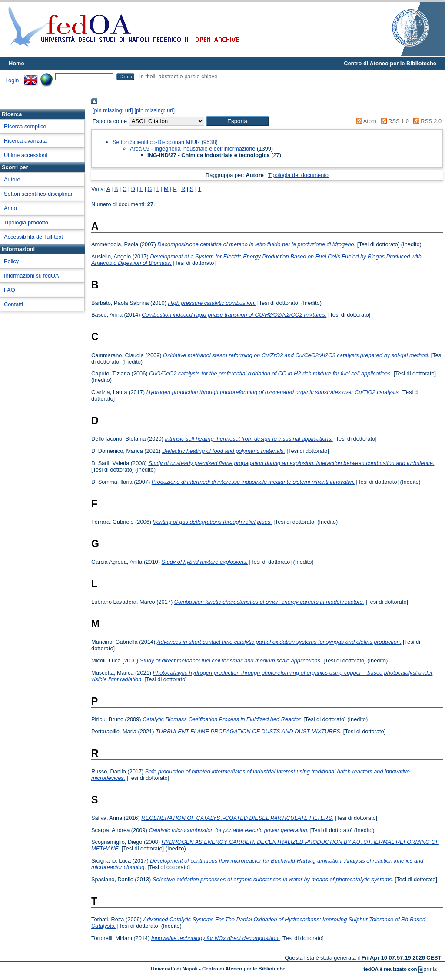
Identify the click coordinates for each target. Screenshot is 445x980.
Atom (365, 121)
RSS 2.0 (426, 121)
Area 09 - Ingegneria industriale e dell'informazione (193, 149)
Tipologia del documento (298, 175)
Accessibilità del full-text (33, 237)
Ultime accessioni (26, 155)
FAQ (10, 290)
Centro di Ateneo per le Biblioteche (390, 63)
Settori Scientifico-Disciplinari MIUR (156, 142)
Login (12, 80)
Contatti (13, 304)
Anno (10, 208)
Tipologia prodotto (26, 222)
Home (17, 63)
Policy (11, 261)
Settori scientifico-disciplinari (39, 194)
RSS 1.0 (393, 121)
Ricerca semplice (25, 126)
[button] (237, 121)
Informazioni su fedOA (32, 276)
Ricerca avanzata (25, 141)
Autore (12, 179)
